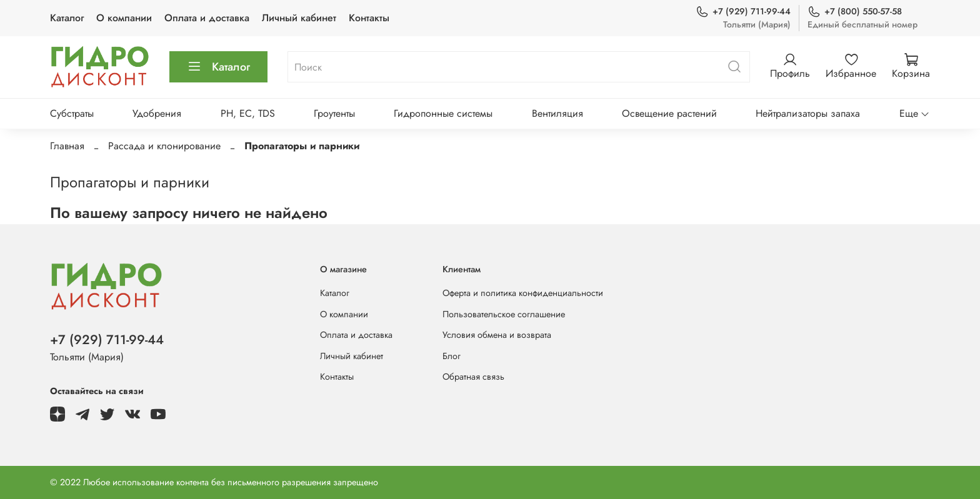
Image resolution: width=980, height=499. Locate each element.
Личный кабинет (299, 18)
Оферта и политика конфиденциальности (523, 293)
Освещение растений (669, 113)
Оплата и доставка (207, 18)
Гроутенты (334, 113)
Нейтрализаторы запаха (808, 113)
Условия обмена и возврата (497, 335)
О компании (124, 18)
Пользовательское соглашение (504, 314)
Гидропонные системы (443, 113)
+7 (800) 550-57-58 (855, 12)
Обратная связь (473, 377)
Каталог (67, 18)
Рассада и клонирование (164, 146)
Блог (452, 356)
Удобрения (157, 113)
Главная (67, 146)
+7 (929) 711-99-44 (743, 12)
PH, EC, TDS (248, 113)
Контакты (369, 18)
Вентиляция (557, 113)
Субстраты (72, 113)
